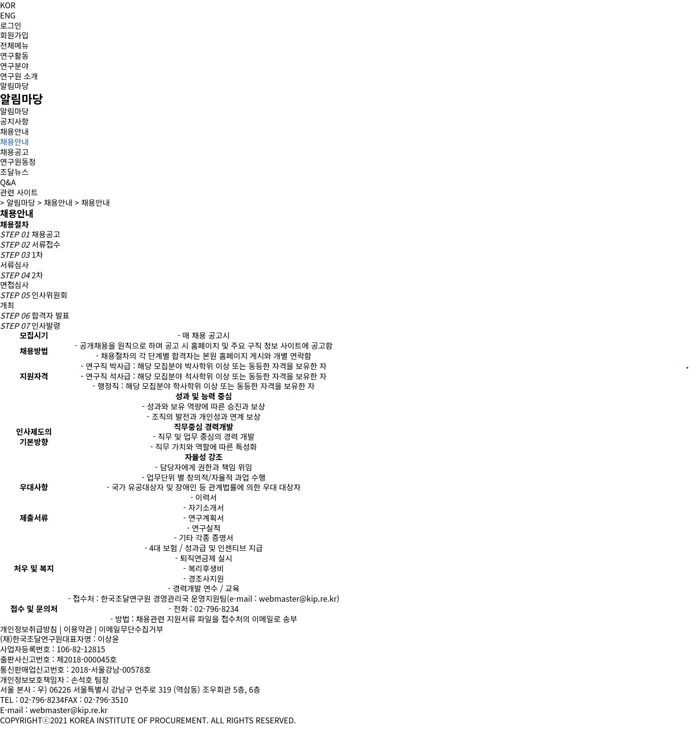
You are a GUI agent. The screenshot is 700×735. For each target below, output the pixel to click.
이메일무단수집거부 (131, 629)
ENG (8, 15)
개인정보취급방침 (29, 629)
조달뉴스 (14, 172)
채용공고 (14, 152)
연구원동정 (18, 161)
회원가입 (14, 35)
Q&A (8, 182)
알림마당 (14, 111)
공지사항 (14, 121)
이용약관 (78, 629)
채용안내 (14, 131)
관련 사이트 (19, 192)
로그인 (11, 25)
